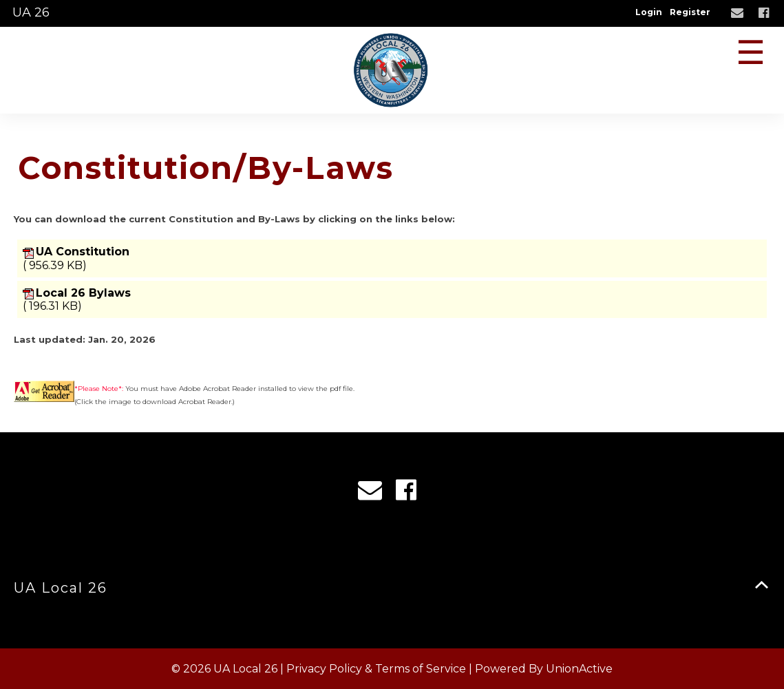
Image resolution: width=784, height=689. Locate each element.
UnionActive (579, 669)
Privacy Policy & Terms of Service (376, 669)
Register (690, 12)
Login (649, 12)
